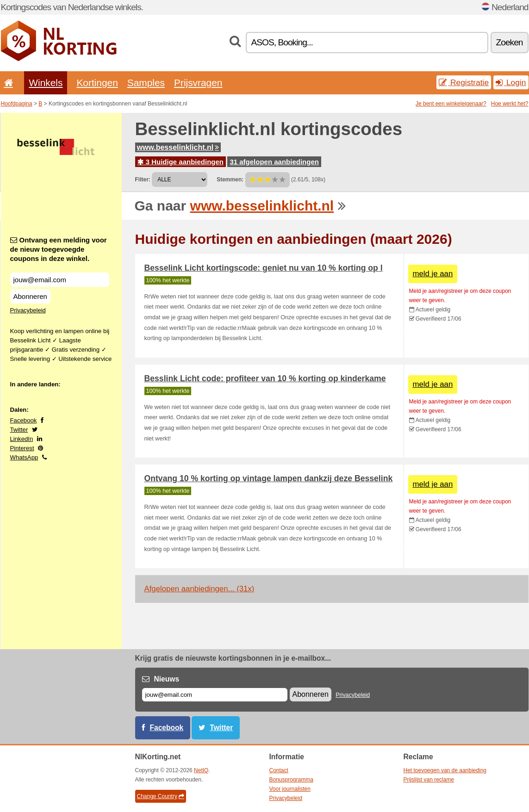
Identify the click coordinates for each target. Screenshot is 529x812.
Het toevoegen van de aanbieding (445, 770)
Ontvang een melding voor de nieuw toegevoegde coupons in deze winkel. (59, 249)
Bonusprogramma (291, 780)
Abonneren (30, 296)
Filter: (143, 180)
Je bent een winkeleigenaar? (451, 104)
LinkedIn (22, 439)
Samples (146, 83)
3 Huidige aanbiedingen (181, 162)
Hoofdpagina (17, 104)
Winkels (46, 83)
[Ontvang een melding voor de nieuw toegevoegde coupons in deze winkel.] (60, 280)
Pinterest (22, 448)
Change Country (161, 796)
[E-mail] (215, 695)
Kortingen (97, 83)
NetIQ (201, 770)
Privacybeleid (28, 310)
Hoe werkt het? (510, 104)
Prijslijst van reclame (429, 780)
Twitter (19, 430)
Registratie (464, 82)
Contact (279, 770)
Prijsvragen (198, 83)
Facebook (24, 420)
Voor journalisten (290, 789)
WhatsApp (24, 457)
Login (511, 82)
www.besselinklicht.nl (178, 147)
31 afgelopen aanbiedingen (274, 162)
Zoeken (510, 42)
